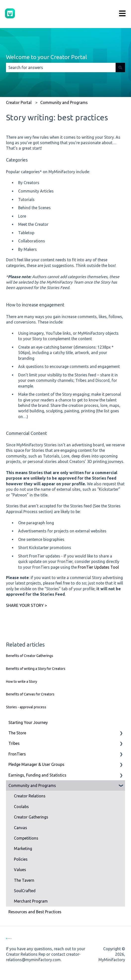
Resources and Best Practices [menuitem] (35, 912)
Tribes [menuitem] (14, 743)
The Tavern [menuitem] (24, 880)
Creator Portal (19, 102)
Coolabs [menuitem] (21, 807)
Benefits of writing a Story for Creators (36, 669)
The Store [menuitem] (17, 733)
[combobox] (61, 67)
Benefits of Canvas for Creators (30, 694)
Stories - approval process (26, 707)
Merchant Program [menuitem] (31, 901)
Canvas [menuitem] (21, 828)
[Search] (120, 67)
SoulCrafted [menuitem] (25, 891)
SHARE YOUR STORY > (26, 605)
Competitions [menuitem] (26, 838)
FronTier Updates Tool (98, 567)
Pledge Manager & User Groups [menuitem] (36, 764)
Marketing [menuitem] (23, 849)
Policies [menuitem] (21, 859)
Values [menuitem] (20, 870)
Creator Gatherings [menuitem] (31, 817)
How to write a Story (22, 682)
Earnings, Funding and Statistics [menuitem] (37, 775)
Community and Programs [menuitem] (32, 785)
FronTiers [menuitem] (17, 754)
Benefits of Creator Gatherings (30, 656)
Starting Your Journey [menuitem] (28, 722)
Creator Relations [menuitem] (30, 796)
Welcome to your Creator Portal (46, 57)
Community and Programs (64, 102)
